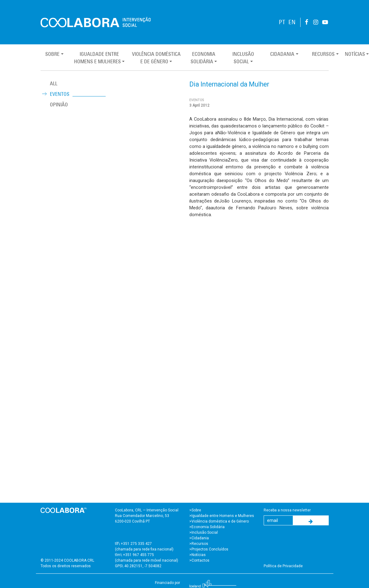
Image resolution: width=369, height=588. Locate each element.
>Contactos (199, 560)
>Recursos (199, 544)
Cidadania (282, 54)
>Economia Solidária (207, 527)
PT (282, 22)
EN (292, 22)
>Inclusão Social (204, 532)
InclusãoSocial (243, 58)
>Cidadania (199, 538)
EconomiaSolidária (203, 58)
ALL (54, 83)
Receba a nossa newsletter (287, 510)
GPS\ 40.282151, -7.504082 (138, 566)
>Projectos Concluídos (209, 549)
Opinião (59, 105)
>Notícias (198, 555)
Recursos (323, 54)
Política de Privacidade (283, 566)
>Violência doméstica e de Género (219, 521)
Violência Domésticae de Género (156, 58)
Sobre (52, 54)
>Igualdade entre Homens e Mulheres (222, 516)
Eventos (60, 94)
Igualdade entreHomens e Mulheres (97, 58)
